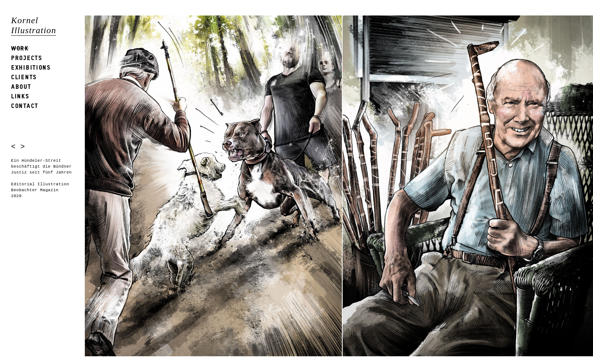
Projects (27, 58)
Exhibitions (31, 67)
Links (20, 96)
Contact (25, 106)
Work (20, 48)
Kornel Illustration (34, 25)
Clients (24, 77)
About (21, 86)
